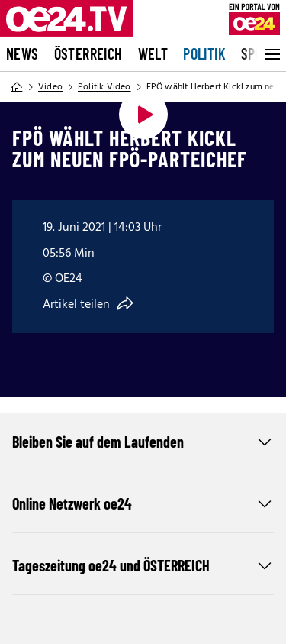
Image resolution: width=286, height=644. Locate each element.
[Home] (17, 87)
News (22, 53)
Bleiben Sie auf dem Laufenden (143, 442)
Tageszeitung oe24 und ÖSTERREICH (143, 565)
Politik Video (104, 87)
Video (50, 87)
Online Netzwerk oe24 (143, 503)
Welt (153, 53)
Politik (204, 53)
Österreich (88, 53)
